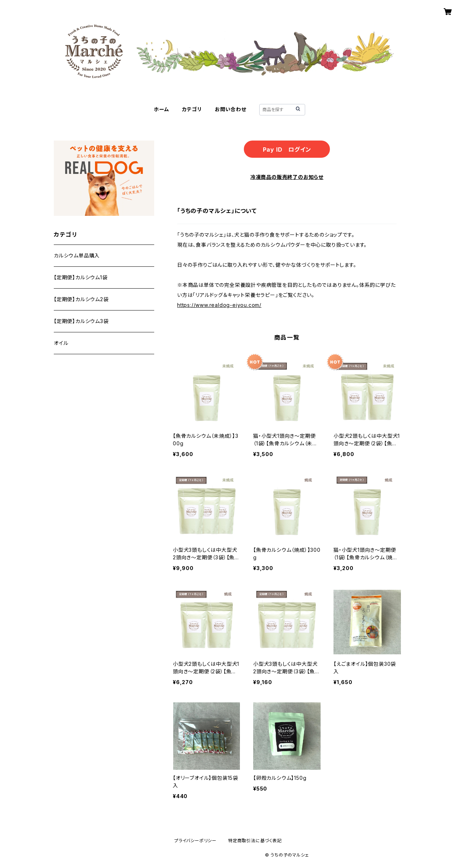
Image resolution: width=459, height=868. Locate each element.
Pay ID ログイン (287, 150)
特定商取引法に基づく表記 (255, 841)
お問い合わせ (231, 109)
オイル (61, 343)
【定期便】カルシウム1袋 (81, 277)
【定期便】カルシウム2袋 (81, 299)
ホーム (161, 109)
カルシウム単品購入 (77, 255)
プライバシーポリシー (195, 841)
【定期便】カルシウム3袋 (81, 321)
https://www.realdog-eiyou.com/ (219, 305)
